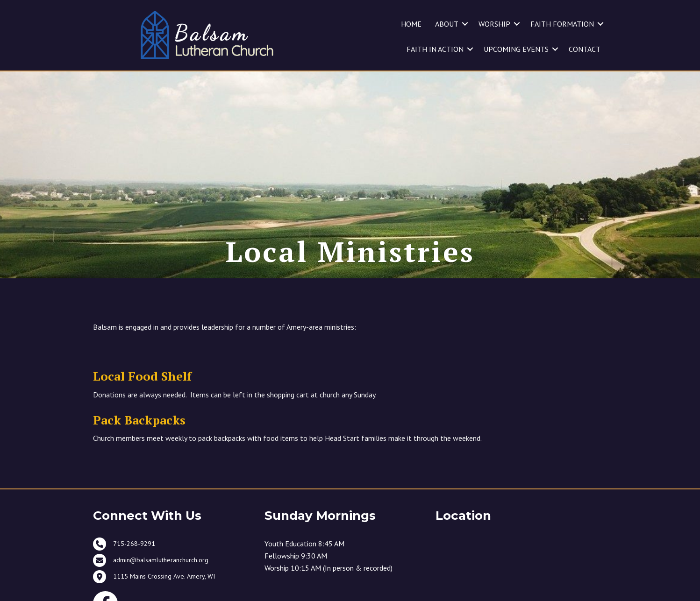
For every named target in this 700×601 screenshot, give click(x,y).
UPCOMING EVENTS (516, 49)
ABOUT (447, 24)
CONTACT (585, 49)
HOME (411, 24)
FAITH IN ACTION (435, 49)
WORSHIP (494, 24)
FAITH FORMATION (562, 24)
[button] (465, 24)
